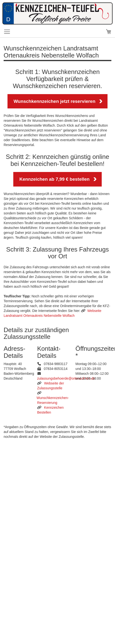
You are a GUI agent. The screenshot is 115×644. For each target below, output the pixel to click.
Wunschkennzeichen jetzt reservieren (54, 101)
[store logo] (57, 23)
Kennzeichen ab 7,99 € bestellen (54, 179)
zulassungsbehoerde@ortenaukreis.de (66, 378)
